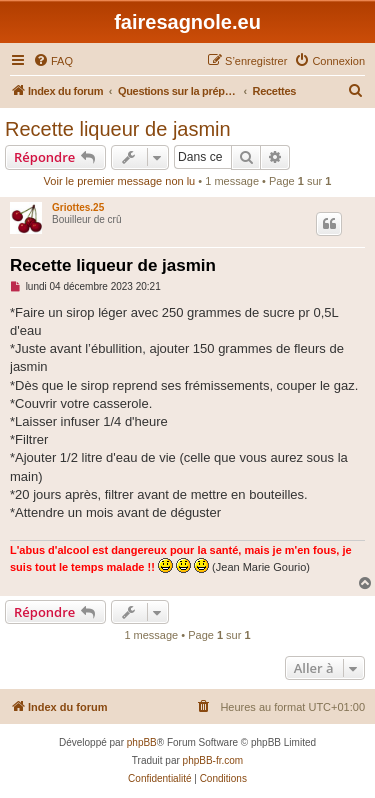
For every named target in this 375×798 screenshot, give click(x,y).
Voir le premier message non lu (120, 181)
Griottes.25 (78, 207)
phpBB (142, 742)
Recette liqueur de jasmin (118, 129)
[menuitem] (53, 61)
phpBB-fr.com (213, 760)
